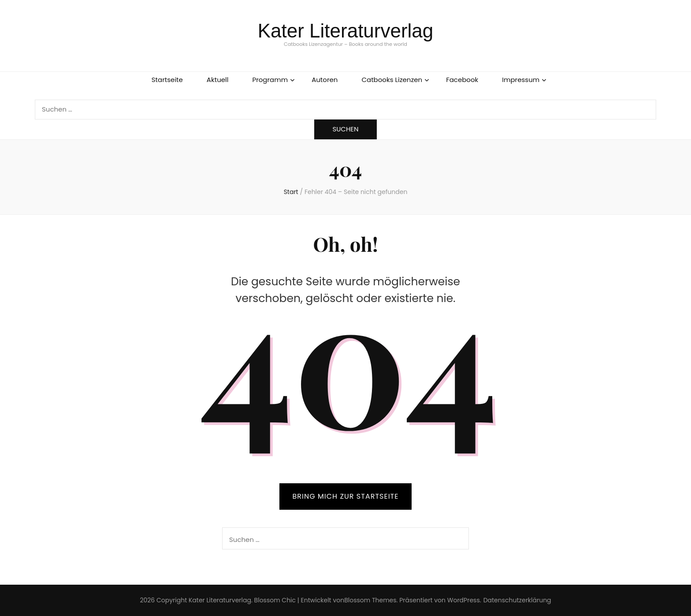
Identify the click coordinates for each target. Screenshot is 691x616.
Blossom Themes (370, 600)
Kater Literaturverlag (346, 31)
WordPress (464, 600)
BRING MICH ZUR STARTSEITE (346, 496)
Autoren (325, 80)
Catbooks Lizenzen (392, 80)
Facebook (462, 80)
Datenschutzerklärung (517, 600)
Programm (270, 80)
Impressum (521, 80)
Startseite (167, 80)
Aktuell (218, 80)
